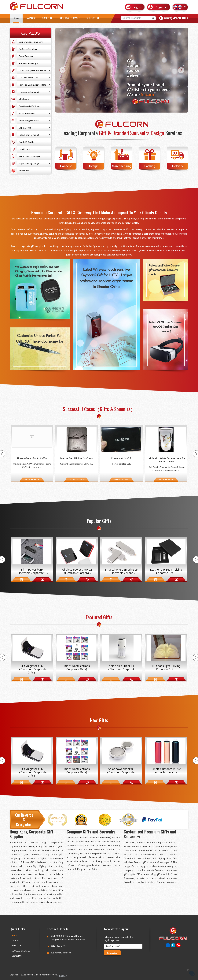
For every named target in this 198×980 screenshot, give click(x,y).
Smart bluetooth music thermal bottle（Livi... (166, 771)
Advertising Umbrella (29, 120)
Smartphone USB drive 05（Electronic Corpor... (121, 571)
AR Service (24, 171)
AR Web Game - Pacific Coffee (32, 458)
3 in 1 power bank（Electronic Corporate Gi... (32, 571)
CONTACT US (93, 19)
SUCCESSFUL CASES (69, 19)
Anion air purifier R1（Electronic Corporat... (121, 668)
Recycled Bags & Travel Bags (32, 85)
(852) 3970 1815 (176, 18)
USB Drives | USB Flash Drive (33, 70)
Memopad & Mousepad (30, 156)
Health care (24, 149)
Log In (137, 7)
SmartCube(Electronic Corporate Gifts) (77, 668)
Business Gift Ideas (28, 49)
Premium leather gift (28, 63)
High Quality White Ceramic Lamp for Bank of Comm (166, 460)
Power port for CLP (121, 458)
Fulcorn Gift (32, 975)
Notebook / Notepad (29, 92)
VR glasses (24, 99)
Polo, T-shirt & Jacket (29, 135)
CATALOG (31, 19)
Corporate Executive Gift (31, 42)
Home (14, 936)
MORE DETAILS (32, 480)
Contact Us (17, 956)
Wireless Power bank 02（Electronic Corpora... (77, 571)
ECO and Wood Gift (28, 78)
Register (161, 7)
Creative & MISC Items (30, 106)
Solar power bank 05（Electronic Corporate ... (121, 771)
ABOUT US (48, 19)
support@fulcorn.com (61, 953)
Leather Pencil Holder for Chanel (77, 458)
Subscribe (112, 953)
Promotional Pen (27, 113)
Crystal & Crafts (26, 142)
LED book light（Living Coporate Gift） (166, 668)
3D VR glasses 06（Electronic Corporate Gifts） (32, 669)
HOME (16, 19)
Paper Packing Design (29, 163)
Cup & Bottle (25, 128)
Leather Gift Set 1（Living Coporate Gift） (166, 571)
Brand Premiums (27, 56)
